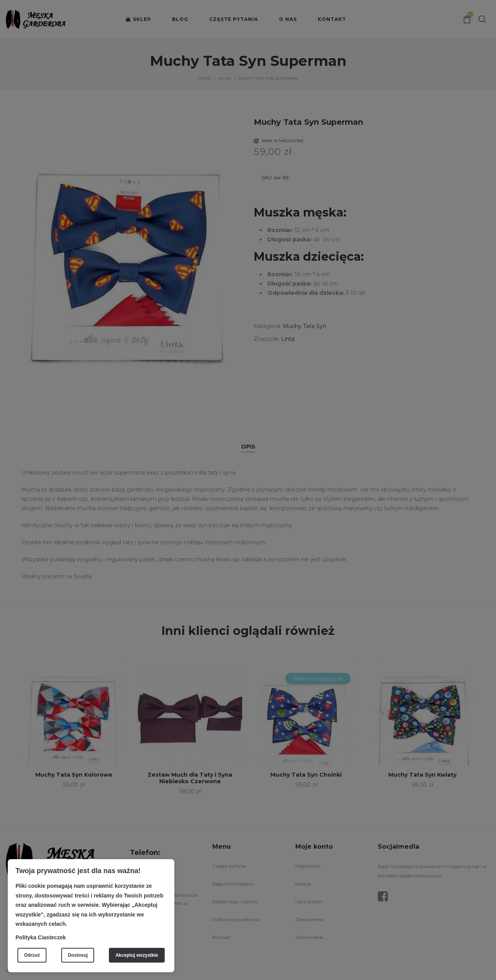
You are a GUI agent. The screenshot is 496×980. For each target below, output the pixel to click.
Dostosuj (78, 955)
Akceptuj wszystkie (137, 955)
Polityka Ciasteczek (41, 937)
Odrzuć (32, 955)
